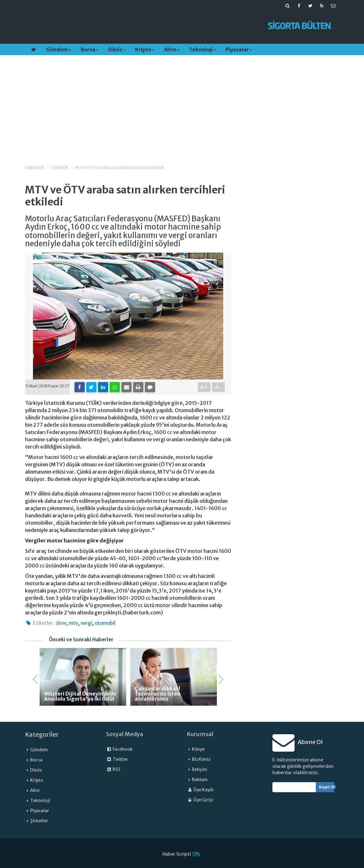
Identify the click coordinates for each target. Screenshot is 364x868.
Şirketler (39, 821)
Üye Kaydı (200, 790)
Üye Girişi (200, 800)
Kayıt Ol (327, 787)
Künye (198, 749)
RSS (113, 770)
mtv (73, 623)
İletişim (200, 770)
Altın (172, 49)
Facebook (119, 749)
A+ (204, 387)
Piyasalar (239, 49)
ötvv (61, 623)
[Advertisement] (142, 26)
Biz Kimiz (201, 759)
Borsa (90, 49)
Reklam (200, 780)
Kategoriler (42, 735)
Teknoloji (202, 49)
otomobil (105, 623)
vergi (86, 623)
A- (219, 387)
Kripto (145, 49)
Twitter (117, 759)
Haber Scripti (177, 854)
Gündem (59, 49)
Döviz (117, 49)
